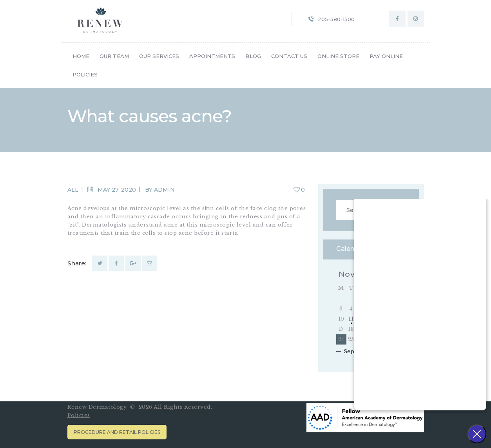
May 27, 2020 (117, 190)
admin (164, 190)
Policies (79, 415)
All (73, 190)
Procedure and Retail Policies (117, 432)
